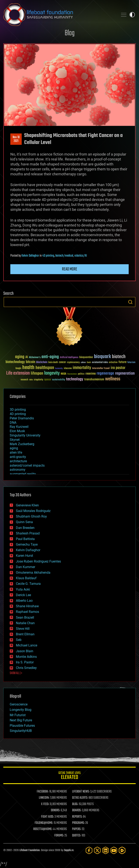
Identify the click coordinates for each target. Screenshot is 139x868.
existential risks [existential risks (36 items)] (100, 363)
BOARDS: (77, 810)
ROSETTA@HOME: (43, 829)
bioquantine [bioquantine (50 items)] (86, 357)
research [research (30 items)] (24, 380)
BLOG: (75, 804)
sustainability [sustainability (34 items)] (59, 380)
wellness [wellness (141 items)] (113, 379)
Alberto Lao (24, 601)
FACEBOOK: (43, 792)
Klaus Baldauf (26, 578)
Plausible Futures (22, 726)
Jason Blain (25, 651)
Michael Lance (27, 645)
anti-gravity (18, 457)
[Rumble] (122, 850)
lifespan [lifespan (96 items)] (37, 373)
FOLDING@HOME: (44, 823)
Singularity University (25, 435)
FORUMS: (59, 836)
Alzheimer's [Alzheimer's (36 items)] (35, 358)
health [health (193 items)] (28, 368)
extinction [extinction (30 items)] (113, 363)
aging (14, 448)
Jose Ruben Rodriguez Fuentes (38, 561)
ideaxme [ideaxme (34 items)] (68, 369)
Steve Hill (23, 629)
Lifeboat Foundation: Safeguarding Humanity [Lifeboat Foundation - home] (59, 15)
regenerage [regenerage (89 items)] (105, 374)
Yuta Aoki (23, 589)
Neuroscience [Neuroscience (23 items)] (72, 374)
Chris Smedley (26, 668)
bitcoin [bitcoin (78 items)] (30, 362)
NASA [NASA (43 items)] (64, 374)
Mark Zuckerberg (22, 444)
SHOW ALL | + (16, 673)
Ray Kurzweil (19, 427)
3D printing (18, 410)
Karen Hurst (24, 556)
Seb (19, 640)
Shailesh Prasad (28, 533)
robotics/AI (81, 256)
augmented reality (23, 474)
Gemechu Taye (27, 544)
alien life (16, 452)
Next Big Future (21, 720)
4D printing (48, 256)
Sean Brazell (25, 617)
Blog (70, 33)
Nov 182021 (16, 139)
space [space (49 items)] (48, 379)
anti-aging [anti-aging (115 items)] (50, 357)
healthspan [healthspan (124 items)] (45, 368)
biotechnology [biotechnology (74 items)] (15, 362)
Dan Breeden (25, 528)
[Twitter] (97, 850)
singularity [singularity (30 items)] (39, 380)
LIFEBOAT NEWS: (81, 792)
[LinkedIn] (106, 850)
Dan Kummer (26, 567)
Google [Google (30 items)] (18, 369)
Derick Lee (23, 595)
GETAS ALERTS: (80, 798)
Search (130, 302)
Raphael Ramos (27, 612)
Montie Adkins (26, 657)
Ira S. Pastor (25, 662)
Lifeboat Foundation (30, 850)
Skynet (15, 440)
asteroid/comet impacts (27, 465)
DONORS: (55, 810)
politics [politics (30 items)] (81, 374)
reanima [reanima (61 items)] (91, 374)
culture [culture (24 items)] (83, 363)
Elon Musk (17, 431)
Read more (70, 269)
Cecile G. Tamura (28, 584)
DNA (13, 423)
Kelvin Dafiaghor (30, 256)
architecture (18, 461)
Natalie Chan (25, 623)
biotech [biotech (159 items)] (119, 357)
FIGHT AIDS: (48, 817)
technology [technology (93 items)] (75, 379)
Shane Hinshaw (27, 606)
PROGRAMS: (78, 823)
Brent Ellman (25, 634)
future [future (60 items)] (122, 362)
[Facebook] (89, 850)
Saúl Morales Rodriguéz (33, 511)
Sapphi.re (69, 850)
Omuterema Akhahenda (33, 573)
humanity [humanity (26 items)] (59, 369)
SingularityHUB (21, 731)
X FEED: (45, 804)
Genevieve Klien (27, 505)
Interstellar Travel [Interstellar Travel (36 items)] (101, 369)
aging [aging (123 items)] (20, 357)
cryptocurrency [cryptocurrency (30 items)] (73, 363)
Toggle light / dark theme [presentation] (132, 15)
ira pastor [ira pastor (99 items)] (118, 368)
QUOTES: (77, 836)
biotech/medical (64, 256)
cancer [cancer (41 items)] (62, 362)
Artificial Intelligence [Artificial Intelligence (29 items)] (69, 358)
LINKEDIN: (44, 798)
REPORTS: (77, 817)
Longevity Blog (21, 710)
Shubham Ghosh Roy (31, 516)
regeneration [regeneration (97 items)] (125, 373)
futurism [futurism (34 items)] (131, 363)
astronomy (18, 470)
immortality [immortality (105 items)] (82, 368)
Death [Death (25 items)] (89, 363)
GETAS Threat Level (69, 776)
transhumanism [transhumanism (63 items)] (94, 379)
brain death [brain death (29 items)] (53, 363)
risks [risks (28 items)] (31, 380)
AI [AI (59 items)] (27, 357)
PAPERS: (77, 829)
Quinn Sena (24, 522)
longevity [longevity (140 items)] (52, 373)
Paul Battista (25, 539)
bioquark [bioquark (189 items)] (102, 357)
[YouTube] (114, 850)
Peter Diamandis (22, 418)
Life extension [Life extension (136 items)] (18, 373)
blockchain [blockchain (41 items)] (42, 362)
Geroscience (19, 704)
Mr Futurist (18, 715)
